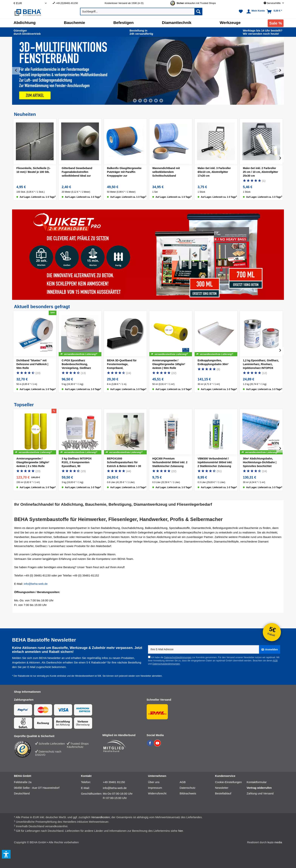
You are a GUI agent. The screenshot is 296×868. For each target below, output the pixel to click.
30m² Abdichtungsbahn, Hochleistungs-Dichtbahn (260, 462)
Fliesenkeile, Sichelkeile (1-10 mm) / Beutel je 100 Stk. (34, 170)
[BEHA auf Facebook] (150, 745)
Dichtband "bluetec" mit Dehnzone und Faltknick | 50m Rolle (32, 364)
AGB (275, 661)
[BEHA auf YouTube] (157, 745)
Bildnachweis (188, 793)
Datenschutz (188, 788)
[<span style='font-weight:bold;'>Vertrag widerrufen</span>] (263, 788)
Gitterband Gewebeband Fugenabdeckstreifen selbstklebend (77, 172)
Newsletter (222, 788)
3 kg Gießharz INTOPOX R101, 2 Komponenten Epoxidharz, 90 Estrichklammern (77, 463)
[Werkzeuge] (230, 23)
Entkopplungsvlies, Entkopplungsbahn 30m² (213, 362)
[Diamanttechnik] (177, 23)
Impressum (155, 788)
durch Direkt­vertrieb (27, 32)
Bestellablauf (223, 793)
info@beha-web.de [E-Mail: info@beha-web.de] (115, 788)
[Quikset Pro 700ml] (245, 256)
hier (180, 831)
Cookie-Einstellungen (228, 782)
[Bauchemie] (75, 23)
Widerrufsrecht (157, 793)
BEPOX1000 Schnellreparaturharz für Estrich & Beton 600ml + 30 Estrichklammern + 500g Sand (124, 463)
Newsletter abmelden (151, 676)
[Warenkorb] (275, 12)
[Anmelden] (270, 649)
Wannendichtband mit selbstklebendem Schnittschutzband (166, 172)
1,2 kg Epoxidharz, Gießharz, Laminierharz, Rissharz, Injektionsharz (261, 365)
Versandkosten (101, 817)
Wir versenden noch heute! (263, 32)
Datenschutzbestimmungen (178, 657)
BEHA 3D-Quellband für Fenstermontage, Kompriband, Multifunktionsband (124, 365)
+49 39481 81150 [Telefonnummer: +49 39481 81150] (114, 782)
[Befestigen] (123, 23)
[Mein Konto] (255, 12)
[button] (6, 854)
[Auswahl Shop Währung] (30, 3)
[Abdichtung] (25, 23)
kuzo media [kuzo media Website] (275, 842)
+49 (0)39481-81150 (67, 3)
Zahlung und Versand (260, 793)
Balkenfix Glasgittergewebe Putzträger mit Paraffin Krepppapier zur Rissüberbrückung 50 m (124, 172)
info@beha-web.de (36, 584)
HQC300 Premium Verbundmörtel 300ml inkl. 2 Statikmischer (170, 463)
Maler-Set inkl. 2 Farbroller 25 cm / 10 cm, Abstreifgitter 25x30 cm (261, 172)
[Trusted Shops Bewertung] (25, 749)
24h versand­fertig (142, 32)
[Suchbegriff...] (141, 12)
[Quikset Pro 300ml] (181, 264)
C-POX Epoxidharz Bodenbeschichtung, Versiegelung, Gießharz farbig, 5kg (76, 365)
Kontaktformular (257, 782)
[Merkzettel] (241, 12)
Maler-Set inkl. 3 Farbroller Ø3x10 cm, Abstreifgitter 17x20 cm (214, 172)
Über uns (154, 782)
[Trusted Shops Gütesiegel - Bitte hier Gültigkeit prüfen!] (196, 3)
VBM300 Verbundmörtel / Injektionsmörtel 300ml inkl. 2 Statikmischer (215, 463)
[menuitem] (76, 3)
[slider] (148, 71)
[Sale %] (276, 23)
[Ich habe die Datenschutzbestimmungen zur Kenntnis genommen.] (149, 657)
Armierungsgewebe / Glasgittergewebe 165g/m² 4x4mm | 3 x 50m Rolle (33, 462)
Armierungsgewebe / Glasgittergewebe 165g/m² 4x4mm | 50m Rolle (169, 364)
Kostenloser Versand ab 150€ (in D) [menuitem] (124, 3)
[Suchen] (198, 12)
